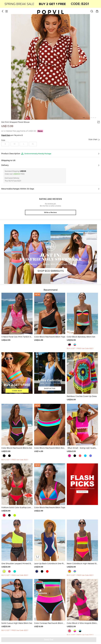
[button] (50, 154)
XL (33, 144)
